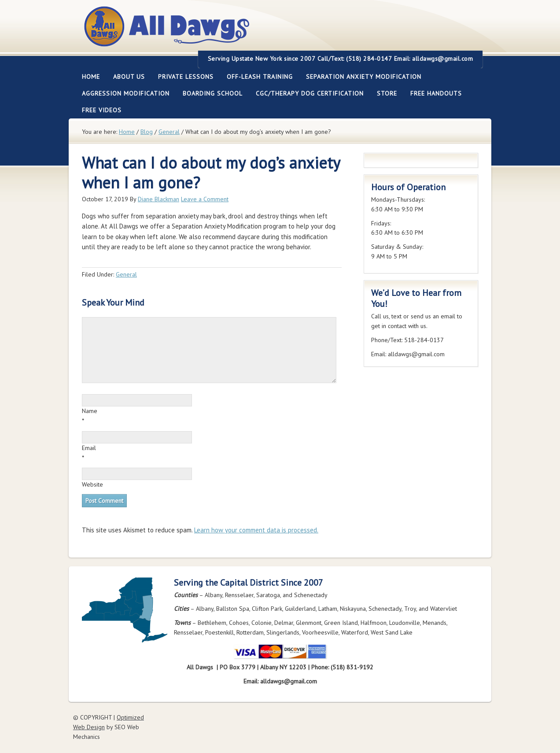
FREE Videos (102, 110)
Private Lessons (182, 77)
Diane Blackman (158, 199)
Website (92, 484)
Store (387, 93)
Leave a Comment (205, 199)
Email (89, 448)
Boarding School (209, 93)
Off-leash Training (256, 77)
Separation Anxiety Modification (364, 77)
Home (91, 77)
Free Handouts (436, 93)
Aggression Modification (122, 93)
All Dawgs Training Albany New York (215, 31)
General (126, 274)
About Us (126, 77)
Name (90, 411)
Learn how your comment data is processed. (256, 530)
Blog (147, 132)
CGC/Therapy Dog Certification (310, 93)
